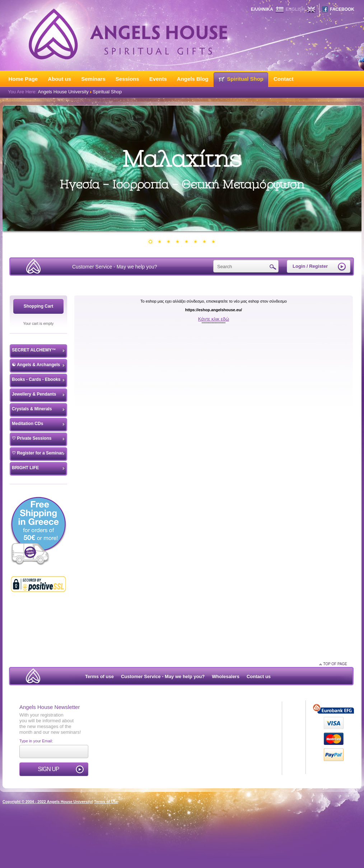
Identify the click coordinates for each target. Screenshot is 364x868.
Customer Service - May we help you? (115, 267)
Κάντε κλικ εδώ (214, 319)
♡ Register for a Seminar (37, 453)
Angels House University (63, 92)
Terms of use (99, 676)
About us (59, 79)
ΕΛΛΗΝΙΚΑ (262, 9)
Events (158, 79)
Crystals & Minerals (32, 409)
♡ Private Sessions (32, 438)
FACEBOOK (342, 9)
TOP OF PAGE (335, 664)
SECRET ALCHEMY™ (34, 350)
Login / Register (310, 266)
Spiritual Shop (245, 79)
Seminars (93, 79)
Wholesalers (226, 676)
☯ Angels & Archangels (36, 365)
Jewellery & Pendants (34, 394)
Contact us (259, 676)
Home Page (23, 79)
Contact (284, 79)
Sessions (127, 79)
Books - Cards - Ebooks (36, 379)
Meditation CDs (27, 424)
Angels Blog (193, 79)
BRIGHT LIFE (25, 468)
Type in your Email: (36, 741)
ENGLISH (295, 9)
